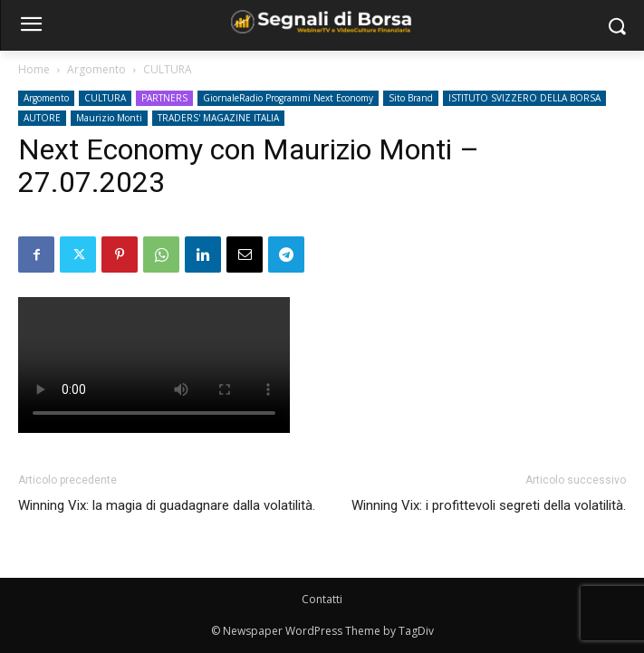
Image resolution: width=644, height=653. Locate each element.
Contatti (322, 599)
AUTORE (42, 118)
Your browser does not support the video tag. (154, 365)
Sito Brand (411, 98)
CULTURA (168, 69)
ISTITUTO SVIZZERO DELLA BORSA (524, 98)
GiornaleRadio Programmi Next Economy (288, 98)
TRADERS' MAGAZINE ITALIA (218, 118)
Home (34, 69)
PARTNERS (164, 98)
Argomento (96, 69)
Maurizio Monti (109, 118)
